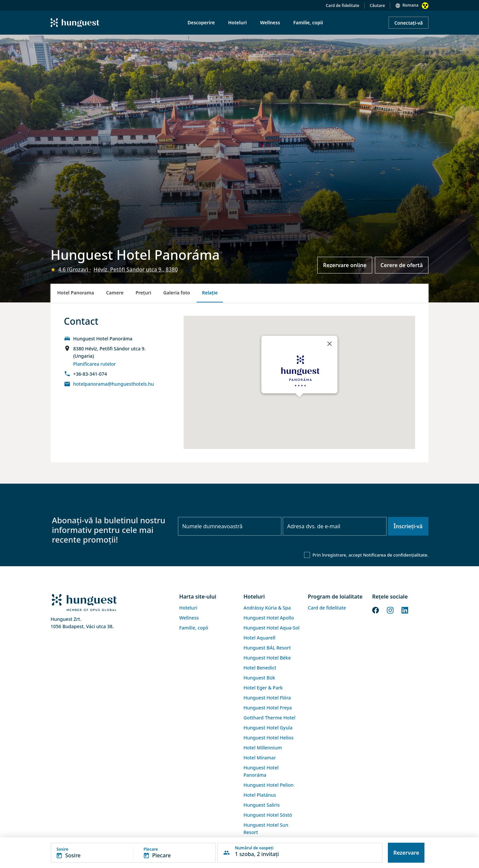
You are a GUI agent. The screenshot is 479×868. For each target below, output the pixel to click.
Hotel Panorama (76, 293)
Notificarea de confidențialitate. (396, 555)
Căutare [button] (377, 5)
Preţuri (143, 293)
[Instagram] (390, 610)
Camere (115, 293)
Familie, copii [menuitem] (308, 22)
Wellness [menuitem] (270, 22)
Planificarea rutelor (94, 364)
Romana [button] (410, 5)
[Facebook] (376, 610)
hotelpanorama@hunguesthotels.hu (114, 384)
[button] (133, 853)
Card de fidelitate (342, 5)
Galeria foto (177, 293)
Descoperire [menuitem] (201, 22)
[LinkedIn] (405, 610)
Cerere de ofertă (402, 265)
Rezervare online (345, 265)
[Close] (329, 344)
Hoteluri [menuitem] (238, 22)
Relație (210, 293)
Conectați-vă (408, 23)
